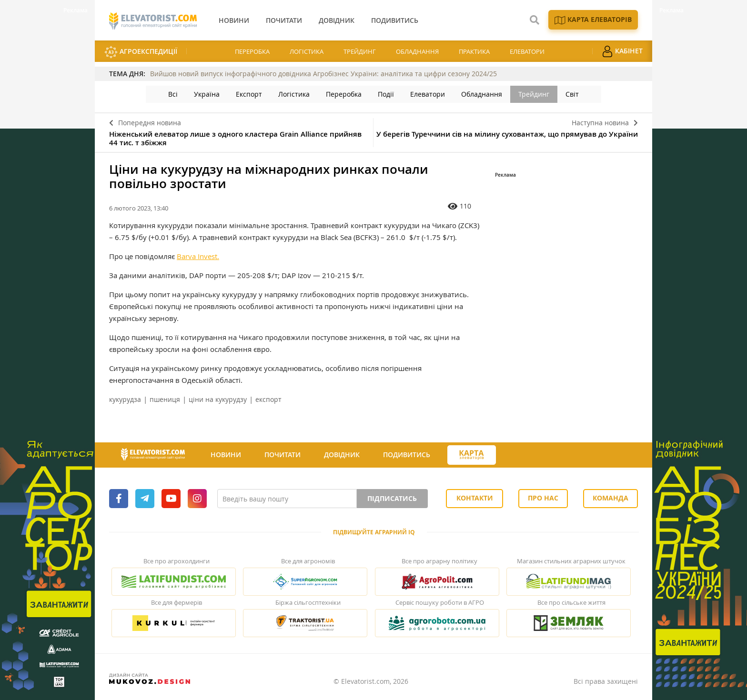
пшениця (165, 399)
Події (386, 94)
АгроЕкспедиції (141, 52)
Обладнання (417, 51)
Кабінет (622, 51)
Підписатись (392, 498)
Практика (474, 51)
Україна (207, 94)
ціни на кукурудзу (218, 399)
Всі (173, 94)
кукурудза (125, 399)
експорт (268, 399)
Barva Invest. (198, 256)
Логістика (307, 51)
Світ (572, 94)
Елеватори (527, 51)
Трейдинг (360, 51)
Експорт (249, 94)
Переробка (252, 51)
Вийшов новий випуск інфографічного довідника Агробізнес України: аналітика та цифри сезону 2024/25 (323, 74)
